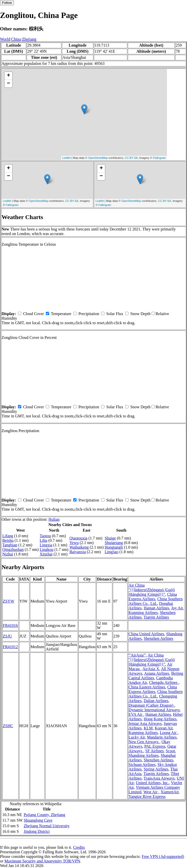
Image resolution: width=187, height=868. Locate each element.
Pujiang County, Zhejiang (44, 815)
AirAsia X (151, 669)
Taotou (45, 536)
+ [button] (8, 76)
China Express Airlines (153, 597)
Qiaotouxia (78, 538)
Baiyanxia (78, 552)
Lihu (44, 540)
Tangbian (10, 545)
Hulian (54, 519)
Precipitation (89, 314)
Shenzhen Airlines (158, 638)
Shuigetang (114, 543)
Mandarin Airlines (162, 737)
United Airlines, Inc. (152, 783)
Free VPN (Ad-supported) (163, 856)
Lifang (8, 536)
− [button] (8, 84)
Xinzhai (46, 554)
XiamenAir (170, 792)
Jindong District (37, 831)
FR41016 (10, 625)
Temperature (61, 314)
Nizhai (8, 554)
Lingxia (46, 545)
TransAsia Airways (159, 778)
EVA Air (136, 714)
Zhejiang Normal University (46, 826)
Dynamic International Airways (154, 710)
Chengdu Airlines (164, 682)
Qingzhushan (13, 549)
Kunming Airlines (143, 613)
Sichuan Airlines (142, 765)
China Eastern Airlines (147, 687)
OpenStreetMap (98, 158)
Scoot (170, 751)
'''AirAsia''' (137, 655)
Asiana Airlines (157, 673)
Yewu (74, 543)
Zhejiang (29, 39)
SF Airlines (155, 751)
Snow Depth (140, 314)
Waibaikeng (79, 547)
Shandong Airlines (144, 755)
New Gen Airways (144, 742)
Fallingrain (160, 158)
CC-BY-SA (131, 158)
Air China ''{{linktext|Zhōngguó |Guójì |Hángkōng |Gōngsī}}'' (152, 590)
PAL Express (155, 746)
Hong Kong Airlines (160, 719)
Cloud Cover (33, 314)
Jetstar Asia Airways (145, 724)
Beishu (8, 540)
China (16, 39)
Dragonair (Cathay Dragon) (151, 705)
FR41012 (10, 647)
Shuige (110, 538)
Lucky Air (137, 737)
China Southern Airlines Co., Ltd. (155, 601)
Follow (7, 3)
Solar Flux (115, 314)
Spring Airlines (156, 769)
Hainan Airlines (156, 608)
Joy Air (177, 608)
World (5, 39)
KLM (148, 728)
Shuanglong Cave (38, 820)
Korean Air (164, 728)
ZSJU (7, 636)
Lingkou (47, 549)
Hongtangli (114, 547)
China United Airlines (146, 634)
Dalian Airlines (156, 701)
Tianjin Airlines (156, 617)
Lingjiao (111, 552)
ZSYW (8, 601)
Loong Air (169, 733)
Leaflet (67, 158)
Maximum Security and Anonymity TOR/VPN (42, 861)
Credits (79, 847)
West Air (151, 792)
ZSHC (8, 726)
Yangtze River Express (147, 796)
